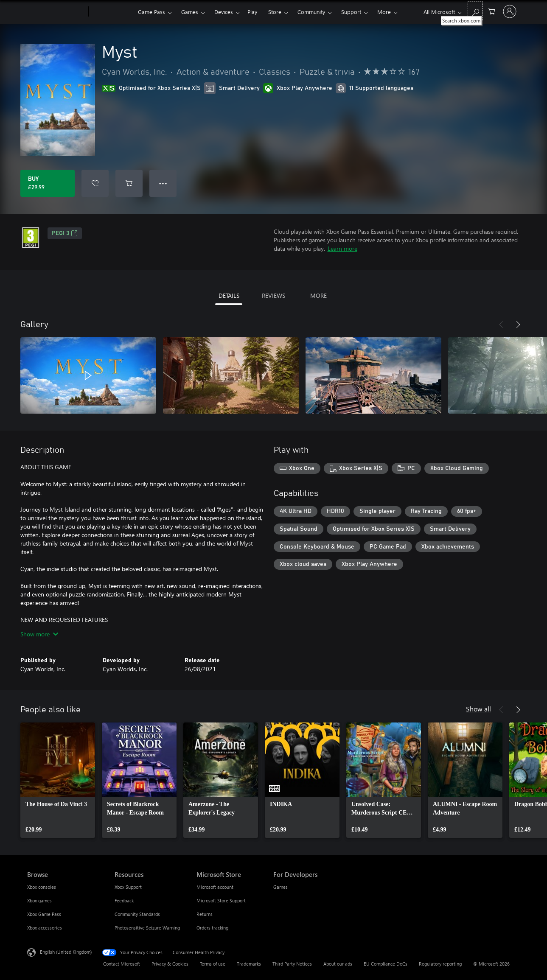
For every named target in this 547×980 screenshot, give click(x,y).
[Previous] (501, 325)
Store (275, 12)
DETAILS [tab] (229, 295)
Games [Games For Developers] (281, 887)
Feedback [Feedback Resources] (124, 900)
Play (252, 12)
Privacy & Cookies (170, 964)
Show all (478, 709)
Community (311, 12)
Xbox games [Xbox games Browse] (39, 900)
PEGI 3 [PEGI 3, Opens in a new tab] (65, 233)
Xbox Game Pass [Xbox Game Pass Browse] (44, 914)
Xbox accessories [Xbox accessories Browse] (45, 928)
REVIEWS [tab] (273, 295)
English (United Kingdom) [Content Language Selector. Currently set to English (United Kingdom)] (66, 952)
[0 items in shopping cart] (492, 11)
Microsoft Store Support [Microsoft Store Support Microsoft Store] (221, 900)
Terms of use (213, 964)
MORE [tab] (318, 295)
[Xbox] (112, 12)
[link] (58, 780)
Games (190, 12)
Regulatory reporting (440, 964)
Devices (224, 12)
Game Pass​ (151, 12)
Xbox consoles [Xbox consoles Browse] (42, 887)
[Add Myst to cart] (129, 183)
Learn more (342, 248)
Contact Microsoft (122, 964)
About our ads (338, 964)
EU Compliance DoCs (386, 964)
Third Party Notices (292, 964)
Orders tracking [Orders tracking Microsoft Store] (212, 928)
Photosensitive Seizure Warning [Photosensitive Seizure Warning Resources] (147, 928)
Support (351, 12)
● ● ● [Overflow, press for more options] (163, 183)
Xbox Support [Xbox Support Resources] (128, 887)
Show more (39, 634)
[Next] (518, 325)
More (384, 12)
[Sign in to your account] (510, 11)
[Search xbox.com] (475, 11)
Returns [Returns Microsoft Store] (205, 914)
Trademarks (249, 964)
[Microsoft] (56, 12)
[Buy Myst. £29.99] (48, 183)
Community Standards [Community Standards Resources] (137, 914)
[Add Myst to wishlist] (95, 183)
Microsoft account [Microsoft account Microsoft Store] (215, 887)
